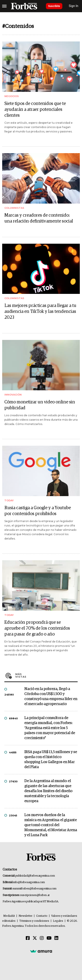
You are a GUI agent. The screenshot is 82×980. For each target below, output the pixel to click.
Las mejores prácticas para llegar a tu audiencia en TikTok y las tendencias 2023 (40, 312)
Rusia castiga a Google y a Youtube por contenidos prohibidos (38, 511)
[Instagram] (42, 938)
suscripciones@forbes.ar (35, 895)
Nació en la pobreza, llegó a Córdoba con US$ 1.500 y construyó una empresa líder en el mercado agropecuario (51, 697)
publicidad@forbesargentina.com (35, 876)
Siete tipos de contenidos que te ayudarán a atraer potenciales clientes (35, 110)
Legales (58, 921)
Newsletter (25, 916)
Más (46, 675)
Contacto (42, 916)
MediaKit (9, 916)
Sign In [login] (74, 6)
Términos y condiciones (34, 921)
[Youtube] (49, 938)
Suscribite (54, 6)
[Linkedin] (56, 938)
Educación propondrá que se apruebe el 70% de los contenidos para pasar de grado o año (37, 628)
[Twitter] (35, 938)
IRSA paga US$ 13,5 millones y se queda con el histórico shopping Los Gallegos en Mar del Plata (51, 760)
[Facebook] (28, 938)
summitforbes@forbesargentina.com (35, 889)
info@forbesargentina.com (29, 882)
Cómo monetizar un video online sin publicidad (40, 405)
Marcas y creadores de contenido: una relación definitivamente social (39, 218)
